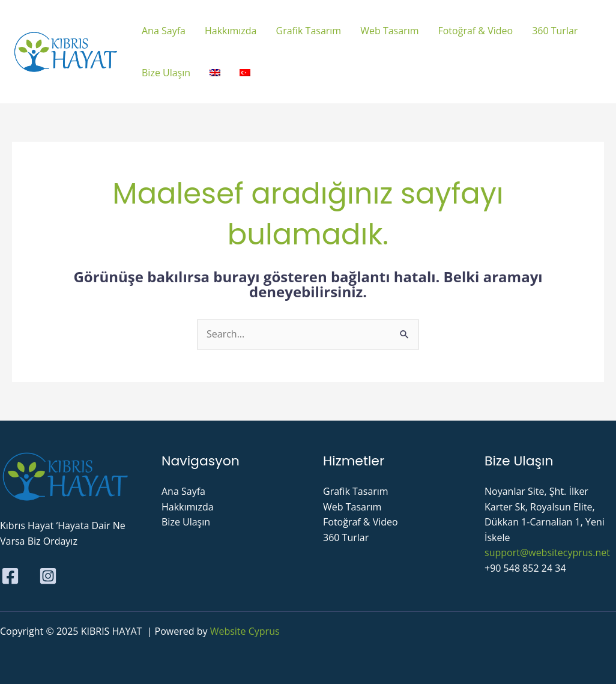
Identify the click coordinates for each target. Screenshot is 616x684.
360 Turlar (346, 537)
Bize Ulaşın (186, 522)
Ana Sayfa (183, 491)
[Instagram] (48, 576)
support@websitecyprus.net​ (547, 552)
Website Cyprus (245, 631)
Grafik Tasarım (356, 491)
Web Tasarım (352, 507)
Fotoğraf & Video (361, 522)
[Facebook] (10, 576)
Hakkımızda (188, 507)
